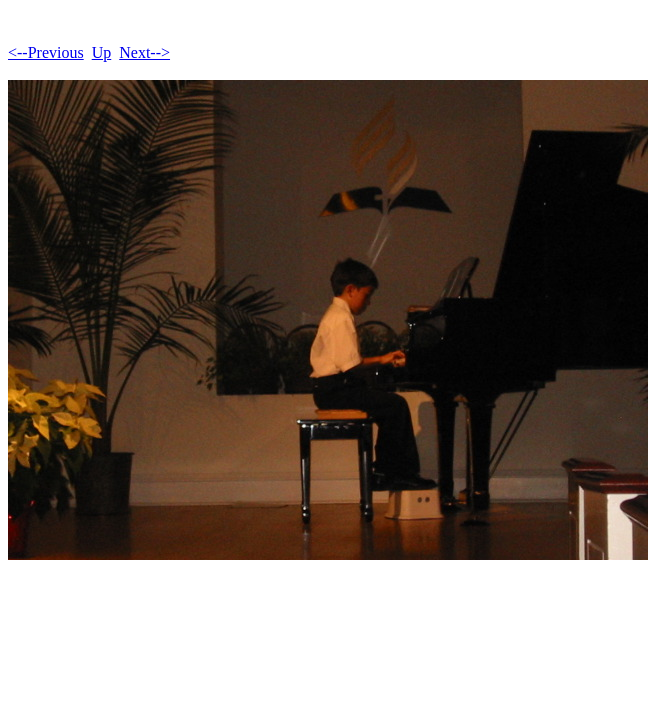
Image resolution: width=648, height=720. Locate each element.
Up (102, 52)
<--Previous (46, 52)
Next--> (144, 52)
